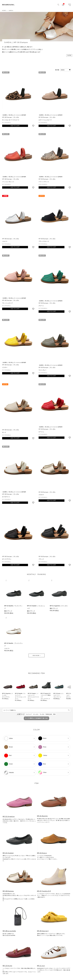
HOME (4, 11)
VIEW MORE (36, 656)
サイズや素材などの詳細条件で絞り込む (37, 718)
